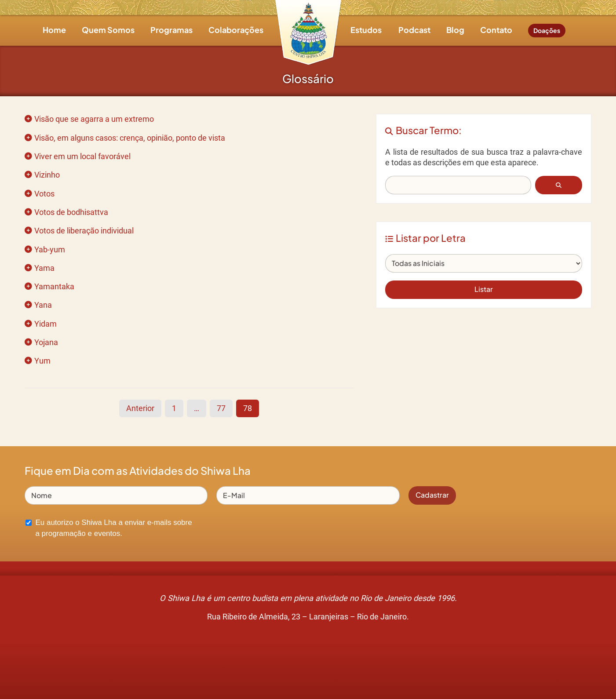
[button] (559, 185)
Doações (547, 30)
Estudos (366, 30)
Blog (455, 30)
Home (54, 30)
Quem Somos (108, 30)
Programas (171, 30)
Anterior (140, 408)
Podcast (414, 30)
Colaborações (236, 30)
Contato (496, 30)
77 (221, 408)
